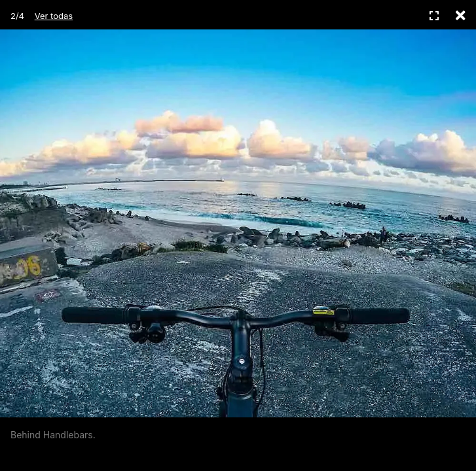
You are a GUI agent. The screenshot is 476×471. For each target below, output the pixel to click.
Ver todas (54, 16)
